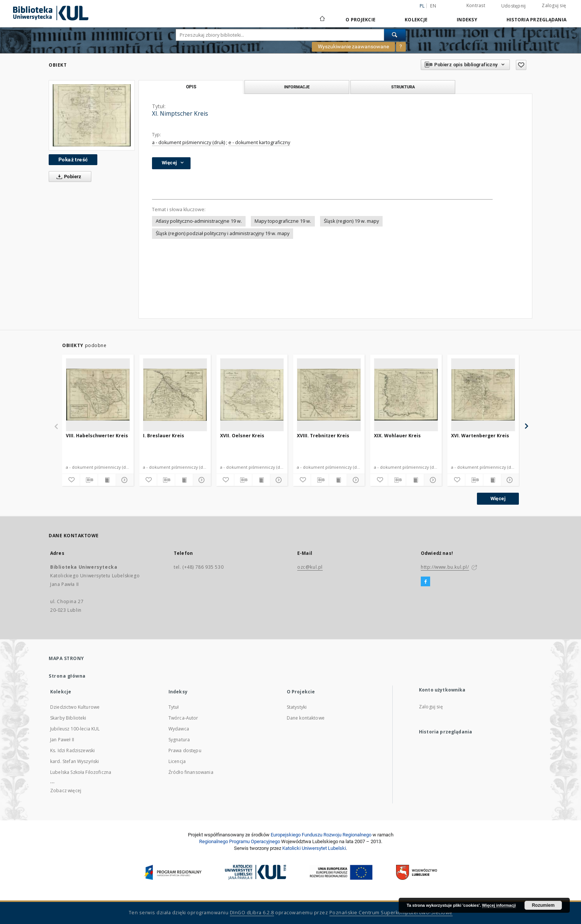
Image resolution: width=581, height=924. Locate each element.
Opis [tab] (191, 87)
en (433, 6)
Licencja (177, 761)
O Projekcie (361, 20)
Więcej (498, 499)
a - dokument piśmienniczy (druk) (188, 142)
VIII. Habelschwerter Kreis (97, 436)
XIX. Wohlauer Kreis (397, 436)
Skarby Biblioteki (68, 718)
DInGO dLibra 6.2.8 (252, 913)
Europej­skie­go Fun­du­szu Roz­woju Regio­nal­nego (321, 835)
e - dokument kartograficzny (259, 142)
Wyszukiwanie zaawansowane (353, 46)
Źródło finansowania (191, 772)
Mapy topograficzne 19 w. (283, 221)
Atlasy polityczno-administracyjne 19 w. (199, 221)
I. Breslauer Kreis (164, 436)
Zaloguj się (554, 5)
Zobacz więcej (66, 791)
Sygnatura (179, 740)
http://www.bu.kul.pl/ (445, 567)
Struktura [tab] (403, 87)
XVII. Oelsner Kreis (242, 436)
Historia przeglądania (536, 20)
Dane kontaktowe (306, 718)
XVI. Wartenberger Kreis (480, 436)
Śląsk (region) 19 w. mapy (351, 221)
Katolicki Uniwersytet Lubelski (314, 848)
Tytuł (174, 707)
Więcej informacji (499, 905)
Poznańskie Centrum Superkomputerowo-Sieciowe (391, 913)
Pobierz (68, 177)
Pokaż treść (73, 159)
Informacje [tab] (297, 87)
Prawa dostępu (185, 750)
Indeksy (467, 20)
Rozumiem (543, 905)
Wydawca (179, 729)
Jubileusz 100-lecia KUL (75, 729)
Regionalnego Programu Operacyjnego (240, 841)
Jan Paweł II (62, 740)
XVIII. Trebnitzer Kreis (323, 436)
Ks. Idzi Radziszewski (72, 750)
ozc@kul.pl (310, 567)
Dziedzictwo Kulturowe (75, 707)
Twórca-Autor (183, 718)
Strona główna (67, 676)
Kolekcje (416, 20)
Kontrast (476, 5)
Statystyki (297, 707)
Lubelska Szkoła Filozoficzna (81, 772)
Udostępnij (514, 6)
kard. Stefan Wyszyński (74, 761)
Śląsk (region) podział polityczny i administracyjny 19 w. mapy (223, 233)
